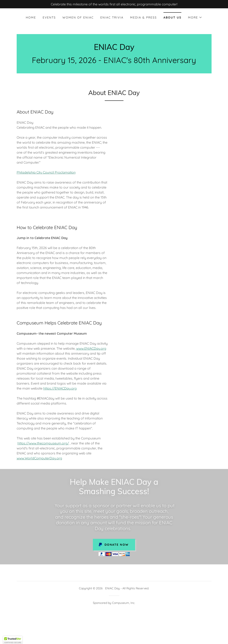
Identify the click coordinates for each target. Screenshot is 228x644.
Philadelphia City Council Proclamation (46, 172)
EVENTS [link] (49, 17)
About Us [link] (172, 17)
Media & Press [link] (143, 17)
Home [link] (31, 17)
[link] (114, 49)
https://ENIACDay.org (60, 388)
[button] (195, 17)
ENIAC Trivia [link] (112, 17)
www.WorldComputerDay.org (39, 458)
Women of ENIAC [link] (78, 17)
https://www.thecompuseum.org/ (43, 443)
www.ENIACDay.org (91, 348)
